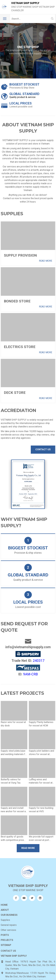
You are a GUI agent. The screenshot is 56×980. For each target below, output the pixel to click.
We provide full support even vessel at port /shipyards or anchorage (42, 826)
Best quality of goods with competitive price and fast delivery (12, 826)
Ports (5, 921)
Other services (8, 916)
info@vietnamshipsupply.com (28, 634)
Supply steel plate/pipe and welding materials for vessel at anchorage (14, 741)
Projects (7, 926)
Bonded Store (17, 301)
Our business (9, 901)
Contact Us (43, 449)
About (5, 896)
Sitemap (6, 931)
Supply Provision (20, 255)
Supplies (5, 906)
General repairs (9, 911)
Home (4, 891)
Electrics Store (20, 347)
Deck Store (15, 393)
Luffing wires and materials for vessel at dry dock (41, 769)
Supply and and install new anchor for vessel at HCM (14, 798)
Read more (46, 261)
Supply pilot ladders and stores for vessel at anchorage (41, 741)
